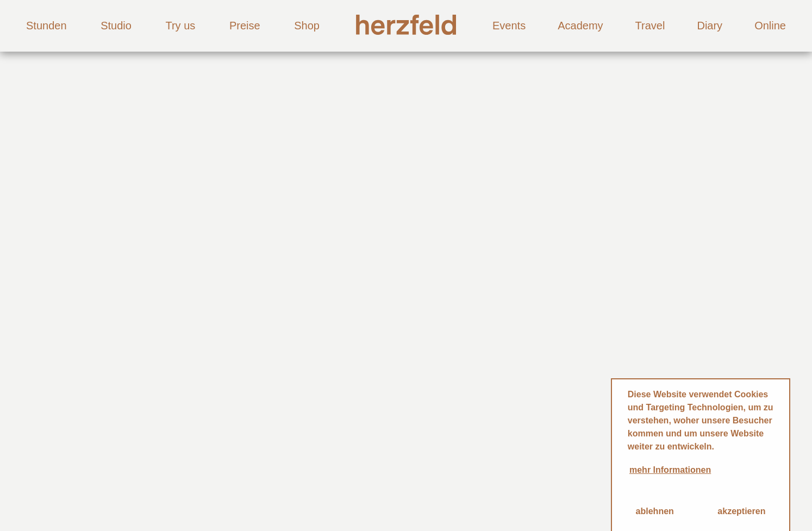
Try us (180, 26)
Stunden (46, 26)
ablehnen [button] (655, 511)
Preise (245, 26)
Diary (710, 26)
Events (509, 26)
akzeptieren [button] (741, 511)
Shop (307, 26)
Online (770, 26)
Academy (580, 26)
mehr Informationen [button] (670, 470)
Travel (650, 26)
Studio (116, 26)
